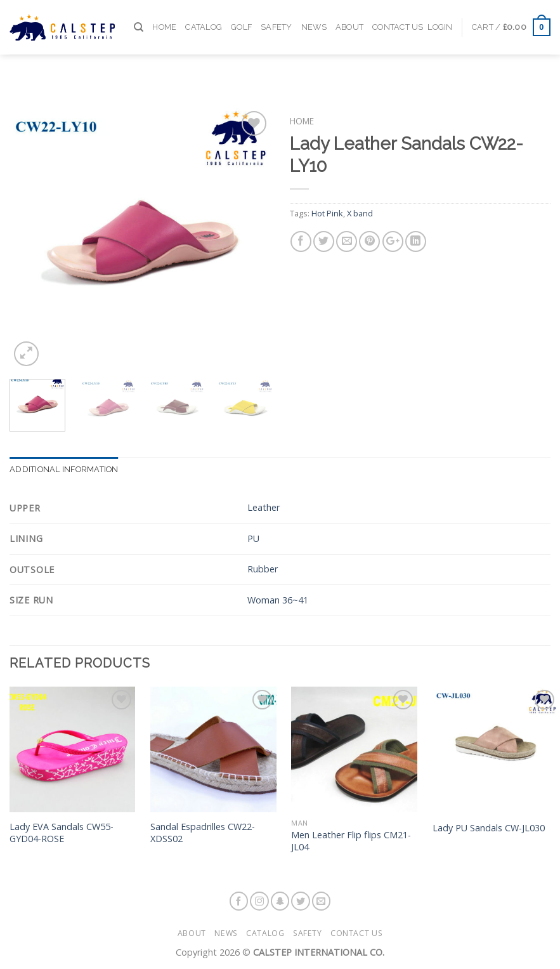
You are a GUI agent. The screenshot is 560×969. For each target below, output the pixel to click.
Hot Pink (327, 213)
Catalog (204, 19)
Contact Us (398, 19)
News (314, 19)
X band (360, 213)
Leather (264, 507)
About (349, 19)
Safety (277, 19)
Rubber (263, 569)
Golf (241, 19)
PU (253, 538)
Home (164, 19)
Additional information (64, 469)
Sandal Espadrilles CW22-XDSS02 (203, 833)
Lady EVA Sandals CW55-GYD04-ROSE (62, 833)
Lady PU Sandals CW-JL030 (489, 828)
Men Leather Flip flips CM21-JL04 (351, 841)
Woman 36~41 (278, 600)
